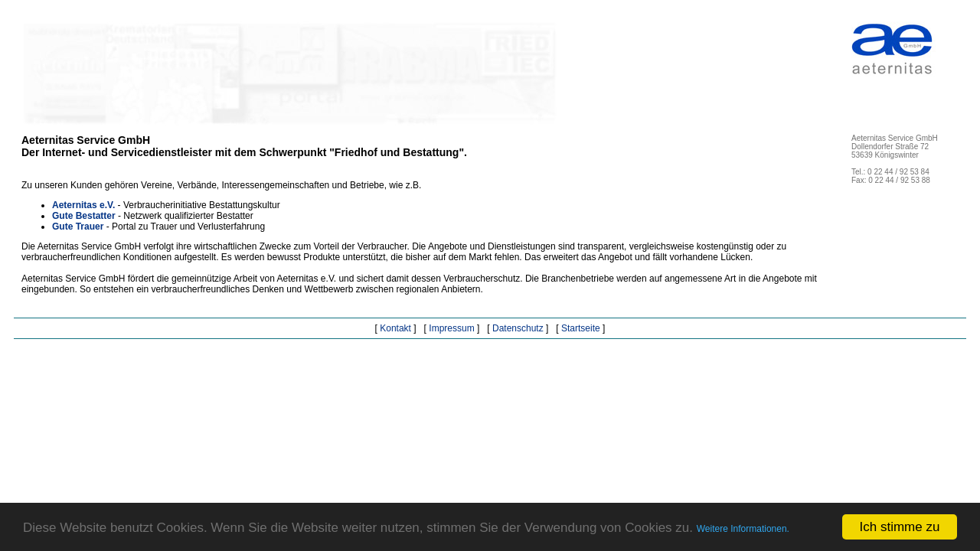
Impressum (451, 328)
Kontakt (395, 328)
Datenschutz (518, 328)
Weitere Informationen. (743, 529)
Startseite (581, 328)
